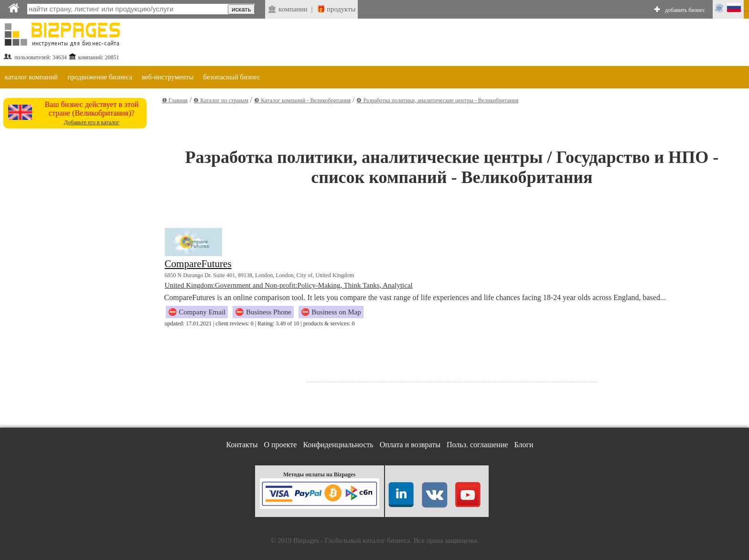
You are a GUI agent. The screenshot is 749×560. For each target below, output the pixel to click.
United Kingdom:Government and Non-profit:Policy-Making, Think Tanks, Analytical (289, 285)
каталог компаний (31, 77)
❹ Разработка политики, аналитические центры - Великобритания (437, 100)
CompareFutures (198, 264)
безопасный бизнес (231, 77)
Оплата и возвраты (410, 445)
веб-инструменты (168, 77)
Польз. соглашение (477, 445)
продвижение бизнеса (100, 77)
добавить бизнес (685, 10)
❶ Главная (175, 100)
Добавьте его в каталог (92, 122)
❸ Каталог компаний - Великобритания (302, 100)
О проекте (280, 445)
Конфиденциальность (338, 445)
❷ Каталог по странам (221, 100)
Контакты (242, 445)
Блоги (524, 445)
